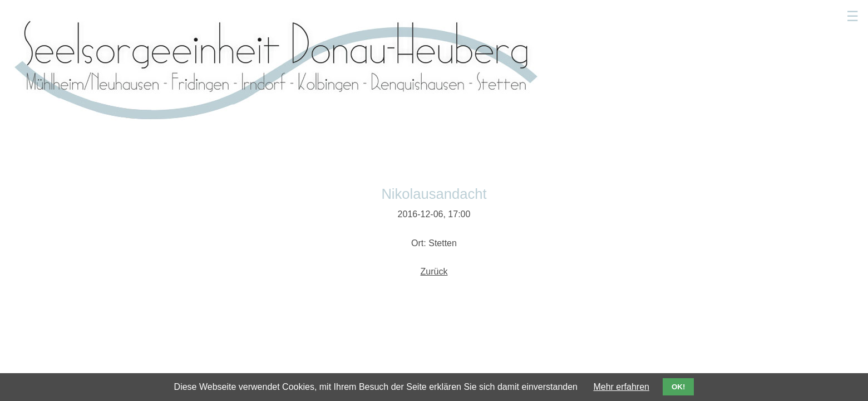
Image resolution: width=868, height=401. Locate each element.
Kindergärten (617, 14)
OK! (678, 387)
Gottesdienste (428, 14)
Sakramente (552, 14)
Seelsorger (492, 14)
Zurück (434, 162)
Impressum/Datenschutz (658, 284)
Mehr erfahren (621, 387)
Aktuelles (368, 14)
